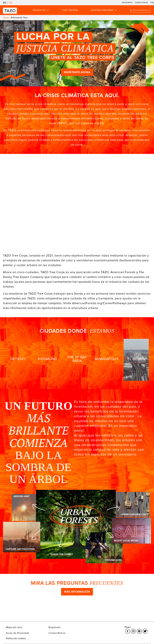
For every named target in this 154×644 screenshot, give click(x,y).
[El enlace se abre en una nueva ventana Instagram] (133, 629)
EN (5, 3)
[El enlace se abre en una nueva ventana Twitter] (145, 629)
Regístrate (55, 627)
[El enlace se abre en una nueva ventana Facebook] (127, 629)
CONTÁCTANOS (141, 3)
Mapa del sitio (14, 627)
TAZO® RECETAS (70, 10)
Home (6, 18)
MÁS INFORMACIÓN (77, 592)
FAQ (152, 3)
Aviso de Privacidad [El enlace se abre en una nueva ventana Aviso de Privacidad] (18, 633)
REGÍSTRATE (127, 3)
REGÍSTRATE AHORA (77, 72)
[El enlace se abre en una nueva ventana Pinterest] (139, 629)
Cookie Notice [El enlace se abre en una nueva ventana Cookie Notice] (57, 633)
